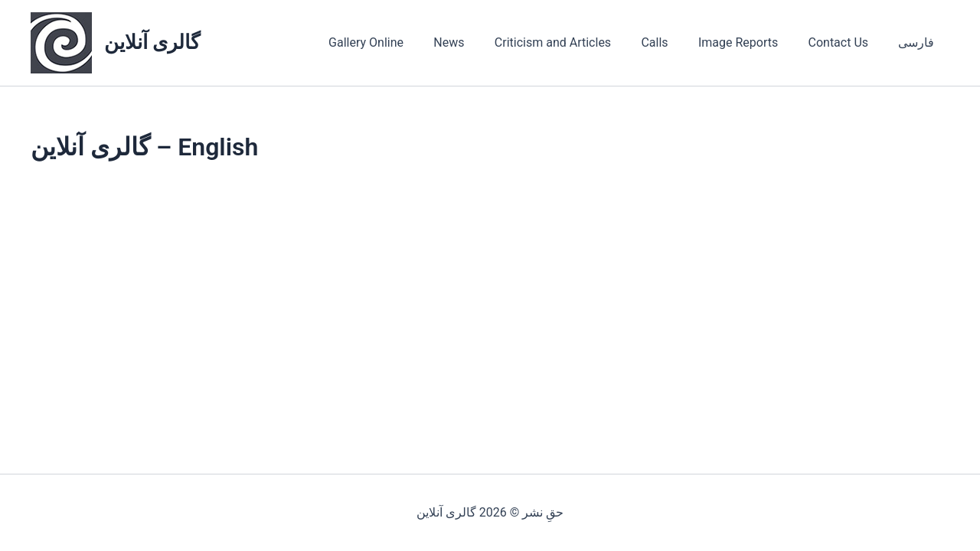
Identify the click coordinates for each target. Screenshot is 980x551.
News (480, 42)
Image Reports (752, 42)
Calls (674, 42)
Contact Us (846, 42)
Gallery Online (403, 42)
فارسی (919, 42)
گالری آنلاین (152, 42)
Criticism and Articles (578, 42)
